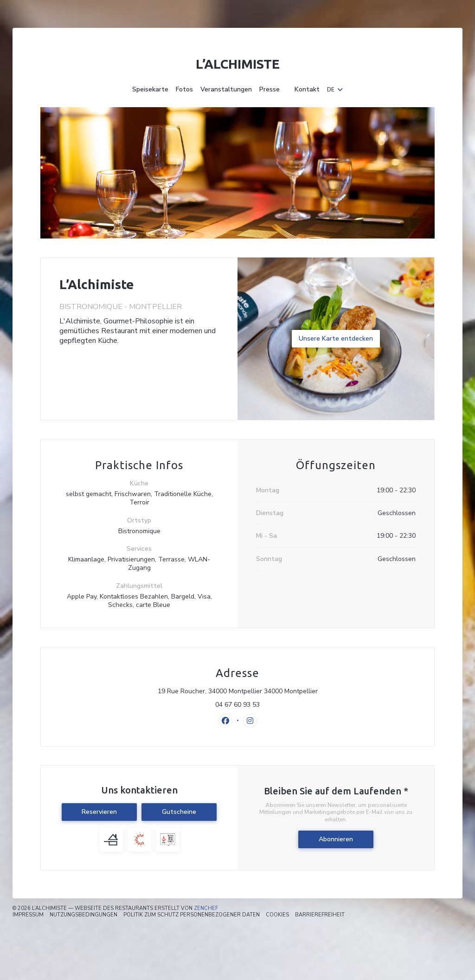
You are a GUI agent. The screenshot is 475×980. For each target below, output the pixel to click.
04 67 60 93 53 (237, 705)
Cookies (277, 915)
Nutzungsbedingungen (83, 915)
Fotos (184, 90)
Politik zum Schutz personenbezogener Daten (192, 915)
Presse (270, 90)
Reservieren (99, 812)
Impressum (28, 915)
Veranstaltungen (226, 90)
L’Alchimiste (238, 64)
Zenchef (206, 908)
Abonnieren (336, 839)
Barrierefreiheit (320, 915)
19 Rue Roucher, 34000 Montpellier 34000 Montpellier (278, 691)
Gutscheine (179, 812)
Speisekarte (150, 90)
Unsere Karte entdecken (336, 338)
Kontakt (307, 90)
